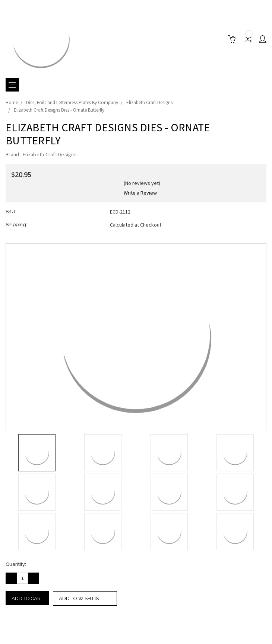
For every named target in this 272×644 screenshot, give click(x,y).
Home (12, 102)
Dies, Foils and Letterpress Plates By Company (72, 102)
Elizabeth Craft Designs (149, 102)
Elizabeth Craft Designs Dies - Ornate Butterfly (59, 110)
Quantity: (16, 564)
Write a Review (140, 193)
